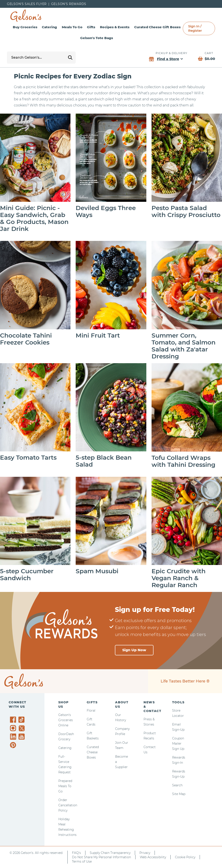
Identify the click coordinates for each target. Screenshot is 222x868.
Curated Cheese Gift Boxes (157, 27)
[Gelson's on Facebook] (14, 720)
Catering (49, 27)
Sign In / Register (195, 28)
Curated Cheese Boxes (93, 752)
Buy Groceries (25, 27)
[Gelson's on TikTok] (22, 721)
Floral (91, 711)
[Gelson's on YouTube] (22, 737)
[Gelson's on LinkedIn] (14, 737)
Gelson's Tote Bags (97, 38)
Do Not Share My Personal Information (101, 857)
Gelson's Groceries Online (66, 720)
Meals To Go (72, 27)
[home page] (26, 16)
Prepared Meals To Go (65, 786)
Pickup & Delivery (171, 53)
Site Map (179, 794)
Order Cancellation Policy (68, 805)
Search (177, 785)
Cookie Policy (185, 857)
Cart (209, 53)
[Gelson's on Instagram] (14, 728)
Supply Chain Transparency (110, 853)
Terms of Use (82, 861)
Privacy (145, 853)
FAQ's (76, 853)
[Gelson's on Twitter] (22, 728)
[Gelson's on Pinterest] (14, 745)
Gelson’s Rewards (69, 4)
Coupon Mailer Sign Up (178, 744)
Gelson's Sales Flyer (27, 4)
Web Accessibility (153, 857)
